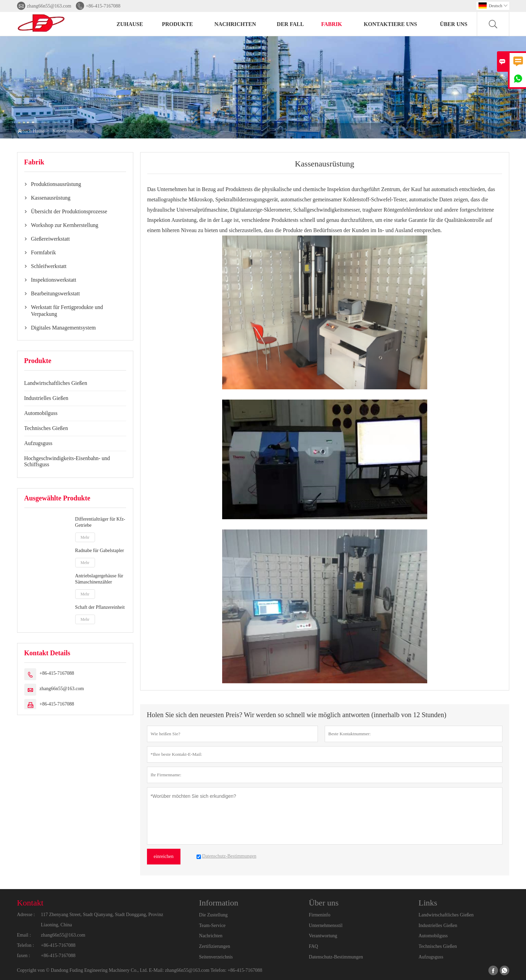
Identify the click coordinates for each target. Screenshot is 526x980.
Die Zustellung (213, 915)
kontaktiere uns (390, 24)
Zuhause (130, 24)
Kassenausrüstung (51, 198)
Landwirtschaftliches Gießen (56, 383)
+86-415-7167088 (103, 6)
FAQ (313, 946)
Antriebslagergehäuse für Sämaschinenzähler (99, 579)
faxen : (24, 956)
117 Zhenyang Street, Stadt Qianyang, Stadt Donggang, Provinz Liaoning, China (102, 920)
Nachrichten (235, 24)
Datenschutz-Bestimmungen (336, 957)
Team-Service (212, 925)
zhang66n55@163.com (49, 6)
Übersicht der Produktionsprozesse (69, 211)
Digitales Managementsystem (64, 328)
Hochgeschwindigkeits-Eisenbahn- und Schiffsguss (67, 461)
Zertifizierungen (214, 946)
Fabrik (332, 24)
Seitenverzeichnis (216, 957)
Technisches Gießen (46, 428)
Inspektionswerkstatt (54, 280)
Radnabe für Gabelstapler (100, 551)
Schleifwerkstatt (49, 266)
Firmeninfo (319, 915)
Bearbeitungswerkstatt (56, 293)
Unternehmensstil (326, 925)
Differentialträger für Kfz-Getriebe (100, 522)
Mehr (85, 537)
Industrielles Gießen (46, 398)
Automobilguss (41, 413)
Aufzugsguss (38, 443)
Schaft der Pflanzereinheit (100, 607)
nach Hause (34, 131)
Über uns (454, 24)
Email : (24, 935)
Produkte (178, 24)
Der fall (290, 24)
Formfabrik (44, 252)
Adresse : (26, 915)
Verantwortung (323, 936)
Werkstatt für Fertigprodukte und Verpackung (67, 311)
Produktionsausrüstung (56, 184)
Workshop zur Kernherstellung (65, 225)
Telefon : (26, 945)
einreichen (164, 856)
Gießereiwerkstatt (51, 239)
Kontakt (30, 903)
